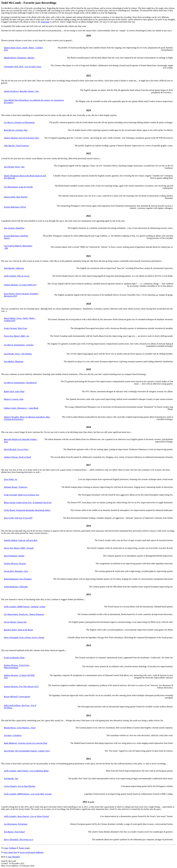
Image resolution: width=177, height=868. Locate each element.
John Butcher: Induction (14, 268)
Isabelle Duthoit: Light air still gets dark (21, 540)
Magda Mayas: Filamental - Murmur (19, 58)
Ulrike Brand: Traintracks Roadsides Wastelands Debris (27, 510)
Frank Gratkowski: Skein (14, 658)
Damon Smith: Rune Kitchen (16, 197)
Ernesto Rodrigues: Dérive (15, 207)
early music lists (10, 852)
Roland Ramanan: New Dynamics (18, 579)
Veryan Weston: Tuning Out (15, 622)
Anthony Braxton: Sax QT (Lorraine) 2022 (21, 138)
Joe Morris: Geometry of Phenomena (19, 122)
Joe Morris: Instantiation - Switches (19, 345)
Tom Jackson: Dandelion (14, 228)
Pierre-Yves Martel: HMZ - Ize (16, 336)
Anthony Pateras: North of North (17, 457)
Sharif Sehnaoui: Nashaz (14, 556)
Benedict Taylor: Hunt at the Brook (18, 630)
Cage (6, 848)
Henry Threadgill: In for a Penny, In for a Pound (24, 637)
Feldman (13, 848)
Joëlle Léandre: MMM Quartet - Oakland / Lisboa (25, 607)
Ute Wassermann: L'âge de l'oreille (18, 187)
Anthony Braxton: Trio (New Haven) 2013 (21, 687)
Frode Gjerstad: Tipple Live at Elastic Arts (22, 495)
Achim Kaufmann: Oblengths (16, 587)
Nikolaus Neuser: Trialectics (16, 487)
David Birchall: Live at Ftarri (16, 449)
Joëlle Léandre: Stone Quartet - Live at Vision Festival (26, 816)
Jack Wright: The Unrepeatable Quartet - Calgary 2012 (27, 751)
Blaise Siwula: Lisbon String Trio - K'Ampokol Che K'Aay (28, 503)
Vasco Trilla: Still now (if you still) (18, 518)
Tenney (22, 848)
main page (45, 22)
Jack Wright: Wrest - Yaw (14, 167)
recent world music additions (32, 852)
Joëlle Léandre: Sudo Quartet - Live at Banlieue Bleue (26, 771)
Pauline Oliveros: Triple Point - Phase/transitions (17, 666)
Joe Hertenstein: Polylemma (16, 824)
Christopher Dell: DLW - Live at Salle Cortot (23, 67)
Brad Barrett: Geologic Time (16, 130)
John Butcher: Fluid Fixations (16, 146)
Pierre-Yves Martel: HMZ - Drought (19, 548)
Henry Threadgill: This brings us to (18, 839)
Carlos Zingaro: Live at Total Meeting (20, 786)
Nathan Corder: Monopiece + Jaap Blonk (21, 408)
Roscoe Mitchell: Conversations (17, 697)
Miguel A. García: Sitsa (14, 399)
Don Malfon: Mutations (14, 361)
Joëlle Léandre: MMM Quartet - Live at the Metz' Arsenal (28, 794)
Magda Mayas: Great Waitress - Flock (20, 728)
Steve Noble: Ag (10, 479)
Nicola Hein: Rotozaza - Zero (16, 571)
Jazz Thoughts (14, 857)
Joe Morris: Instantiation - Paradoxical (20, 383)
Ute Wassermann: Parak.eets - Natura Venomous (24, 614)
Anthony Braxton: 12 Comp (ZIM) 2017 (20, 285)
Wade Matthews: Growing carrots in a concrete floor (26, 743)
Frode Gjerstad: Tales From (15, 328)
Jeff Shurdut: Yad (11, 779)
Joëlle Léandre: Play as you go (17, 276)
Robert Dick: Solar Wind (14, 391)
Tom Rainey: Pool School (14, 832)
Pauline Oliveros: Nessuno (15, 564)
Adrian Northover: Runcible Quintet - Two (21, 91)
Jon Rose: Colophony (13, 735)
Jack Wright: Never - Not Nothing (18, 354)
